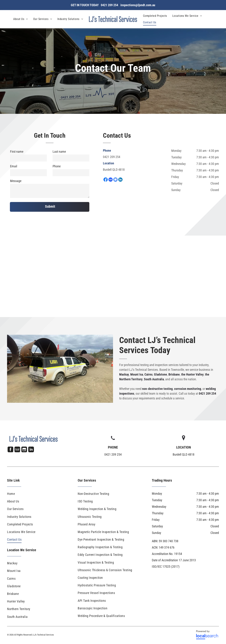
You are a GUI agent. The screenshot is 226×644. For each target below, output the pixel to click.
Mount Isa (137, 374)
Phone (57, 166)
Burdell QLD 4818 (114, 170)
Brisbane (174, 374)
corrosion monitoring (188, 389)
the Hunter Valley (192, 374)
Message (16, 181)
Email (14, 166)
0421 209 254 (112, 157)
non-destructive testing (157, 389)
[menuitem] (20, 19)
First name (17, 152)
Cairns (148, 374)
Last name (59, 152)
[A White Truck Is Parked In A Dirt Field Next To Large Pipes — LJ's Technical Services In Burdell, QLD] (60, 369)
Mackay (124, 374)
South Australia (154, 379)
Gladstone (160, 374)
